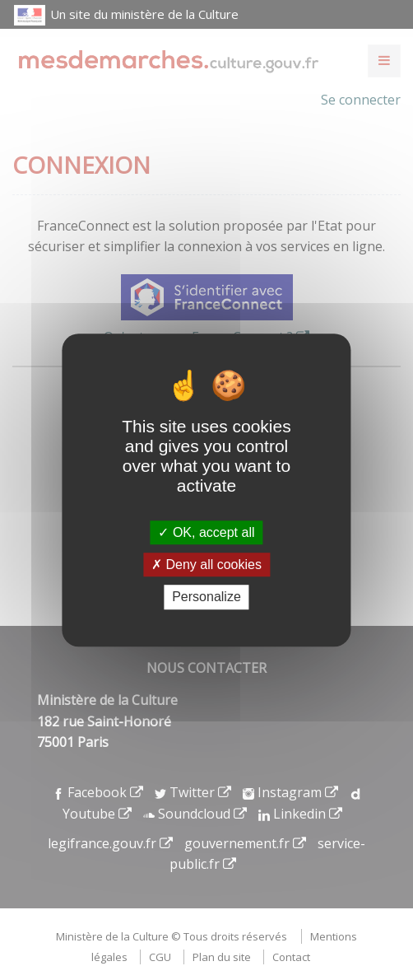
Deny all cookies (206, 565)
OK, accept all (206, 532)
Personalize (206, 597)
